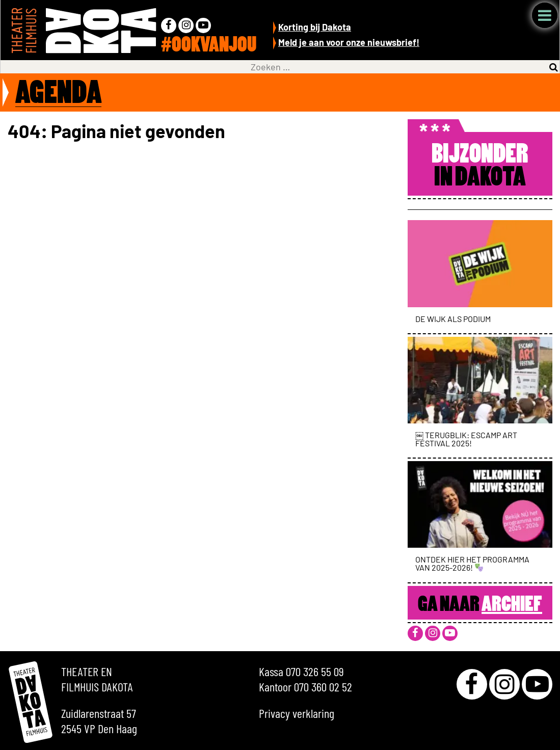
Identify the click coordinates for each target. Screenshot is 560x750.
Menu (545, 15)
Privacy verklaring (297, 713)
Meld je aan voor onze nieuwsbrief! (349, 42)
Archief (512, 605)
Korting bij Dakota (315, 27)
